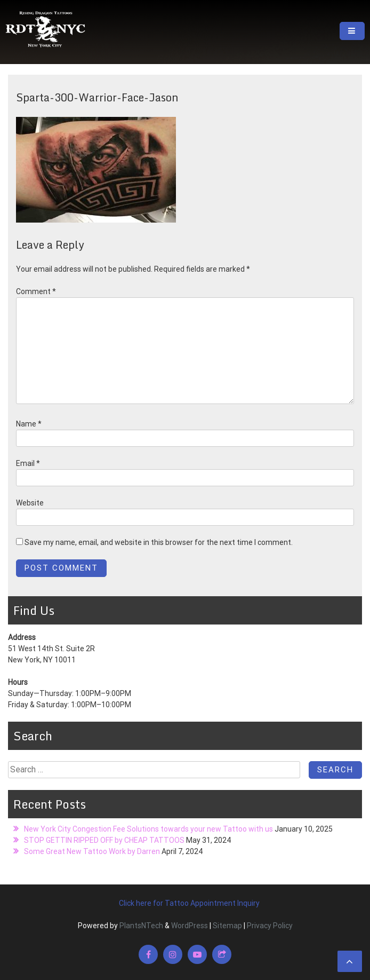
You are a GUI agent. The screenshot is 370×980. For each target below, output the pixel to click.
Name (29, 424)
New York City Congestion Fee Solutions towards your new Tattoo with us (148, 829)
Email (28, 463)
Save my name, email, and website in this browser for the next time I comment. (159, 542)
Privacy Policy (270, 926)
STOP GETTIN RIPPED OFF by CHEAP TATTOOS (104, 840)
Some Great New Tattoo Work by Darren (92, 851)
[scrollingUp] (350, 961)
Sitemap (227, 926)
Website (30, 503)
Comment (36, 291)
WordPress (190, 926)
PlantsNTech (140, 926)
